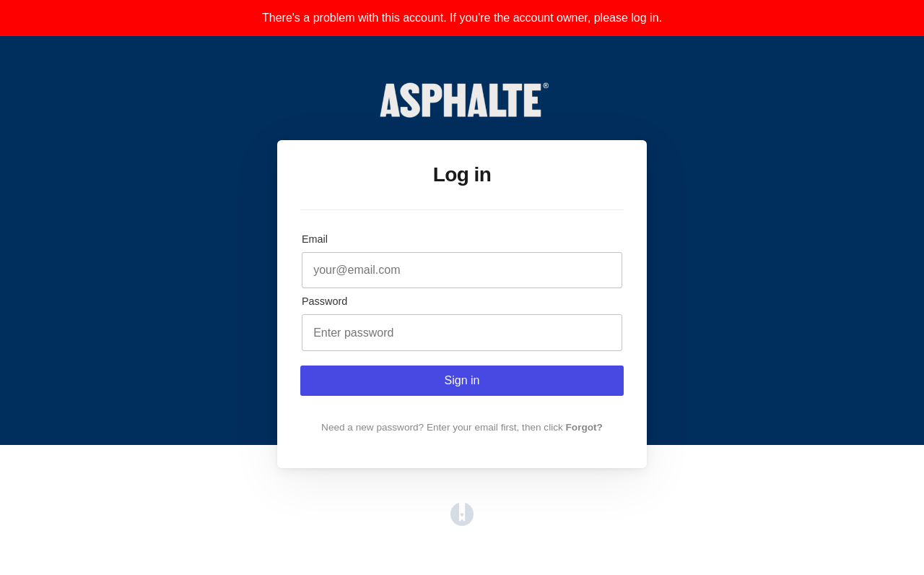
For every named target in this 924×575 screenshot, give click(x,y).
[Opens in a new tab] (462, 522)
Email (315, 239)
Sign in (462, 380)
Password (324, 301)
